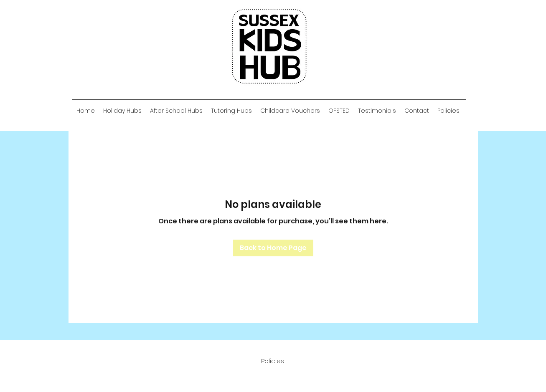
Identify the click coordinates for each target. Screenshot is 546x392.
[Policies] (273, 361)
